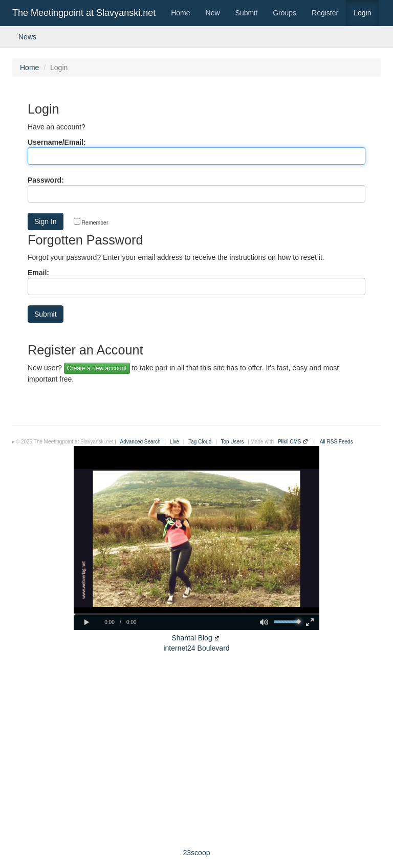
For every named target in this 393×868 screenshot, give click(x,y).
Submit (247, 13)
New (213, 13)
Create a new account (97, 368)
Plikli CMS (290, 442)
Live (174, 442)
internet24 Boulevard (196, 648)
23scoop (197, 853)
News (27, 37)
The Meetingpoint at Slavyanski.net (84, 13)
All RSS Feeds (336, 442)
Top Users (232, 442)
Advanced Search (140, 442)
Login (362, 13)
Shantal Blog (192, 638)
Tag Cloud (200, 442)
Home (180, 13)
